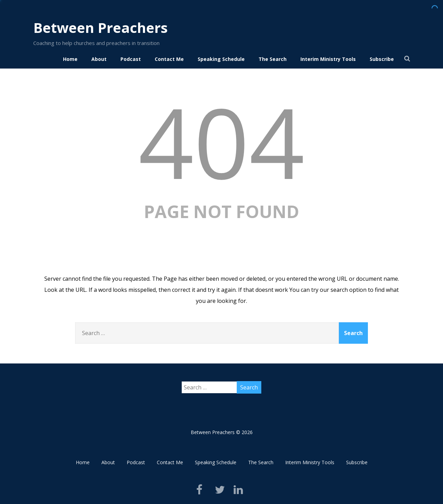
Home (70, 59)
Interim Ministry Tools (328, 59)
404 (221, 141)
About (99, 59)
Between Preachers (101, 28)
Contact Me (169, 59)
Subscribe (382, 59)
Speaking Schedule (221, 59)
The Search (273, 59)
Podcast (131, 59)
